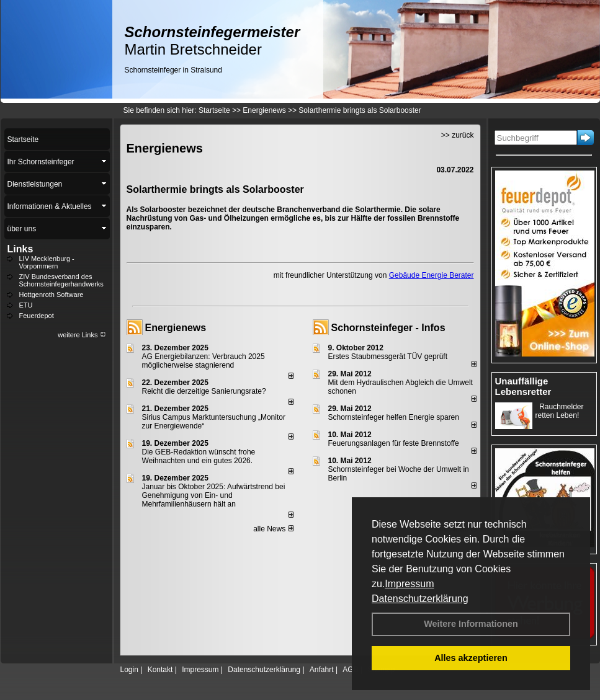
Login (129, 670)
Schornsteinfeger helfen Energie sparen (394, 417)
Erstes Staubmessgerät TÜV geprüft (388, 357)
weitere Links (82, 335)
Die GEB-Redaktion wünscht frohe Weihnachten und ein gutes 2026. (199, 456)
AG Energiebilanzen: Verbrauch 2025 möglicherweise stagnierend (204, 361)
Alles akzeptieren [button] (471, 658)
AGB (350, 670)
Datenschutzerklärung (420, 599)
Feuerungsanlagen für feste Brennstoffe (394, 443)
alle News (273, 529)
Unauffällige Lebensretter (523, 386)
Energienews (176, 328)
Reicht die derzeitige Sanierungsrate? (209, 391)
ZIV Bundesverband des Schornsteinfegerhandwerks (61, 280)
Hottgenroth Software (51, 295)
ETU (26, 305)
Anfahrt (322, 670)
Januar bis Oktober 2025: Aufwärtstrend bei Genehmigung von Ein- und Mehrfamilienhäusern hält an (214, 495)
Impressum (409, 584)
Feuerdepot (37, 316)
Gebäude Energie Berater (432, 275)
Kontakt (160, 670)
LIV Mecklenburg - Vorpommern (47, 262)
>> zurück (458, 135)
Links (20, 249)
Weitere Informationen (471, 624)
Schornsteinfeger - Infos (388, 328)
